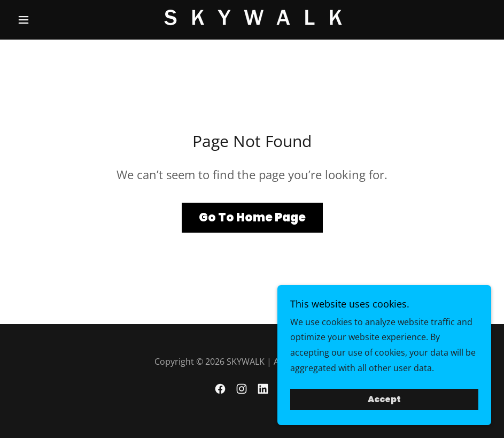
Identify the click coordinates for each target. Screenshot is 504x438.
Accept (384, 407)
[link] (252, 18)
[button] (49, 20)
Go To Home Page (252, 217)
